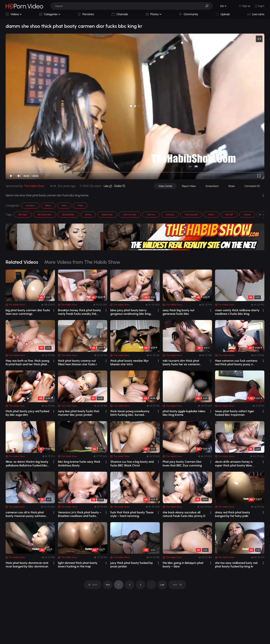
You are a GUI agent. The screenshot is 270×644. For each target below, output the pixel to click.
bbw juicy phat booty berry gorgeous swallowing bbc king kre (130, 312)
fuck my (151, 215)
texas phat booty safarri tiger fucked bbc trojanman (235, 413)
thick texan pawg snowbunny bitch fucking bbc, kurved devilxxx (130, 413)
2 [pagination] (130, 585)
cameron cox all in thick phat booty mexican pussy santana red (25, 514)
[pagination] (93, 585)
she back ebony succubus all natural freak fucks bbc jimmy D (184, 514)
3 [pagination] (140, 585)
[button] (208, 6)
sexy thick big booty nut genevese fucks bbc (179, 312)
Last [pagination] (162, 585)
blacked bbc (68, 215)
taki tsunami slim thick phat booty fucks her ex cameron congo (181, 362)
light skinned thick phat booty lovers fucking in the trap (78, 565)
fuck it (211, 215)
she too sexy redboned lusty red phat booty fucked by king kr (236, 565)
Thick (80, 206)
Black (48, 206)
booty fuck (107, 215)
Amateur (30, 206)
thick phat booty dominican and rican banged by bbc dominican (27, 565)
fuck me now (130, 215)
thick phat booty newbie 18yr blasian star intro (129, 362)
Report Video (189, 186)
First (108, 585)
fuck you (170, 215)
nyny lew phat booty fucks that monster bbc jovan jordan (79, 413)
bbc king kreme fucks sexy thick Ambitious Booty (79, 463)
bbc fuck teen (45, 215)
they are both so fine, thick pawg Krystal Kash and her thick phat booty (27, 362)
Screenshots (212, 186)
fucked (247, 215)
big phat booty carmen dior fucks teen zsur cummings (28, 312)
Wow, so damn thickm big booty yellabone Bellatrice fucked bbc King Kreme (27, 463)
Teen (64, 206)
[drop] (54, 310)
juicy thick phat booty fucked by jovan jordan (132, 565)
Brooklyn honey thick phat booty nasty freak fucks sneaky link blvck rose (79, 312)
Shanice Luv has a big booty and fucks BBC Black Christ (132, 463)
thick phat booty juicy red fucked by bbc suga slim (27, 413)
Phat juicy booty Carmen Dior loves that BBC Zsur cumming (182, 463)
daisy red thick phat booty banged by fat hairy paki (233, 514)
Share (232, 186)
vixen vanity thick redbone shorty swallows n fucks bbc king (237, 312)
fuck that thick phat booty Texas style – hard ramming (132, 514)
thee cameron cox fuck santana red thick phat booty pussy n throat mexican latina (236, 362)
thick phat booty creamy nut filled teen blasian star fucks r (77, 362)
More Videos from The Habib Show (82, 262)
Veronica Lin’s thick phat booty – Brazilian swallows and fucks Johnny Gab (80, 514)
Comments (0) (252, 186)
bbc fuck (23, 215)
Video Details (165, 186)
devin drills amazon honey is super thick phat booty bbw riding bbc (234, 463)
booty (88, 215)
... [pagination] (151, 585)
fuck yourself (191, 215)
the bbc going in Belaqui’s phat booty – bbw (183, 565)
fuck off (229, 215)
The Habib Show (34, 186)
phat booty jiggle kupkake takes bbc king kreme (184, 413)
